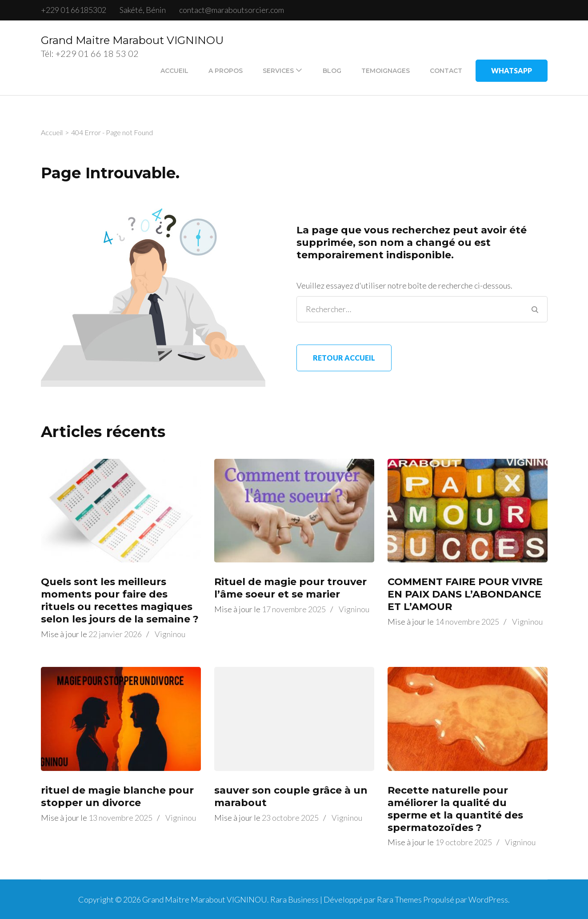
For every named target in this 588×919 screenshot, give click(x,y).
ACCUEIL (174, 71)
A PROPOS (226, 71)
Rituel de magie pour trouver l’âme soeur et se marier (290, 588)
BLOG (332, 71)
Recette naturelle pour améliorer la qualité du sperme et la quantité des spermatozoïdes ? (455, 809)
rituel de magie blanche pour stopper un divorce (117, 797)
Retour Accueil (344, 358)
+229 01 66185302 (74, 10)
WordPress (488, 899)
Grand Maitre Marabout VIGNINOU (132, 40)
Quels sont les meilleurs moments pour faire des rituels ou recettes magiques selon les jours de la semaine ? (120, 600)
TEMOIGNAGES (386, 71)
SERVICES (278, 71)
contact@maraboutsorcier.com (232, 10)
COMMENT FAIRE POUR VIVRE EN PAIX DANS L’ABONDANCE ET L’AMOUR (465, 594)
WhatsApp (512, 70)
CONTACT (446, 71)
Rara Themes (399, 899)
